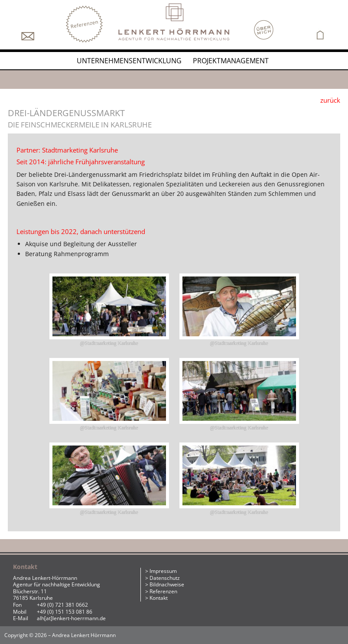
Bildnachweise (167, 584)
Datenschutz (165, 578)
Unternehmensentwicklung (129, 61)
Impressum (163, 571)
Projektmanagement (231, 61)
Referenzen (163, 591)
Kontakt (159, 598)
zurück (330, 100)
